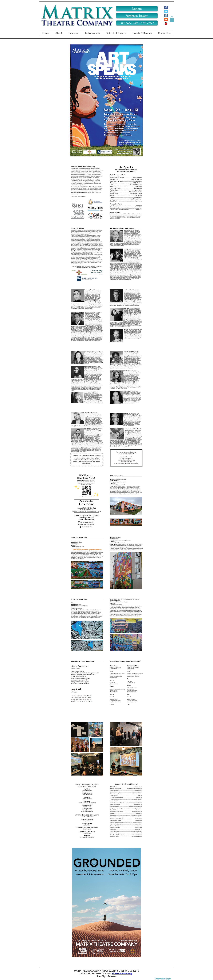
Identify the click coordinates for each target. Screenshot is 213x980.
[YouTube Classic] (166, 23)
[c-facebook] (166, 7)
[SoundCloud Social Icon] (166, 19)
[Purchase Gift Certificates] (137, 23)
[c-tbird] (166, 11)
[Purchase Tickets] (137, 16)
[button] (172, 19)
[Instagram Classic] (166, 15)
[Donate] (137, 9)
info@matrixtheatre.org (122, 973)
